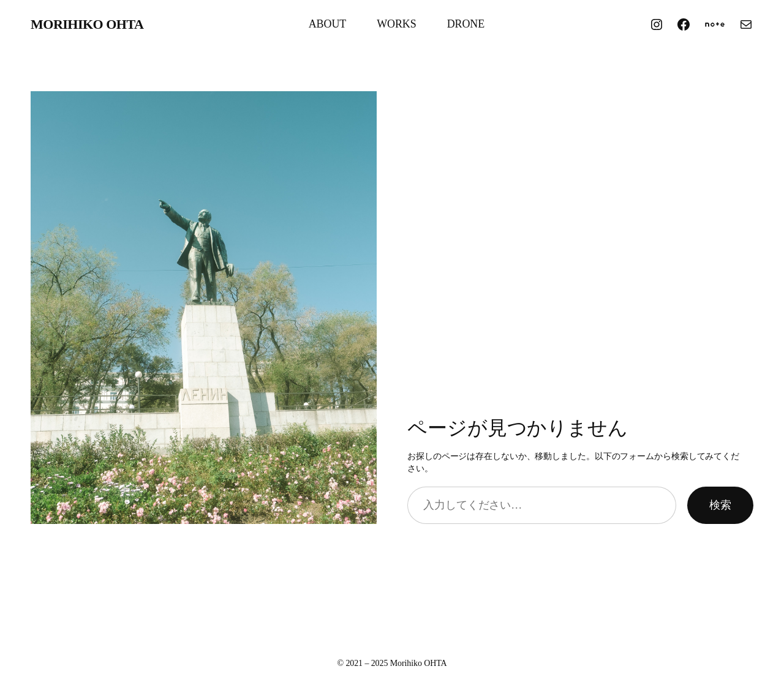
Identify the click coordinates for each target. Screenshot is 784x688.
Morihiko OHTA (87, 24)
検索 (720, 505)
